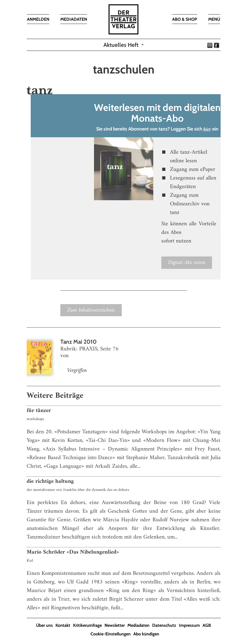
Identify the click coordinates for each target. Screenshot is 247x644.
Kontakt (63, 625)
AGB (207, 625)
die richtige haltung (50, 481)
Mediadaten (138, 625)
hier (207, 129)
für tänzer (39, 411)
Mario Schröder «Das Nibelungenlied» (73, 552)
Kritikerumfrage (87, 625)
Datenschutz (164, 625)
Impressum (189, 625)
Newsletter (115, 625)
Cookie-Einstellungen (111, 634)
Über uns (44, 625)
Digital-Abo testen (187, 263)
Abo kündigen (146, 634)
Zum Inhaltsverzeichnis (91, 310)
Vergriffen (77, 370)
